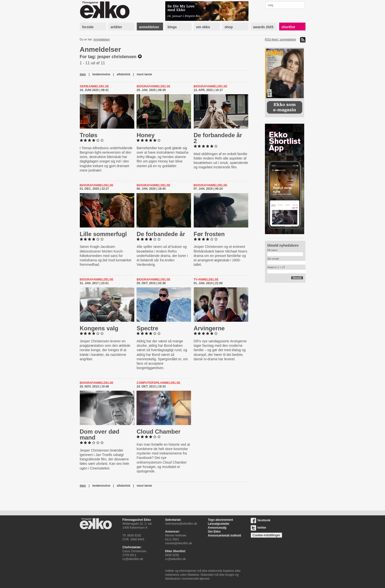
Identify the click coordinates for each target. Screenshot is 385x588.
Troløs (89, 135)
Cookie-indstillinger (267, 535)
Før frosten (209, 234)
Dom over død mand (100, 434)
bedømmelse (101, 74)
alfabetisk (123, 74)
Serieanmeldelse (94, 86)
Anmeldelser (102, 40)
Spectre (147, 328)
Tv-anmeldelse (206, 280)
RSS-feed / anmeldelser (281, 40)
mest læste (144, 74)
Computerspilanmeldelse (158, 383)
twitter (259, 528)
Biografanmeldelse (153, 86)
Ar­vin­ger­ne (209, 328)
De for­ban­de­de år (161, 234)
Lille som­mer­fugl (103, 234)
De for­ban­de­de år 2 (218, 138)
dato (83, 74)
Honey (145, 135)
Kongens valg (99, 328)
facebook (261, 520)
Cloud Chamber (158, 432)
